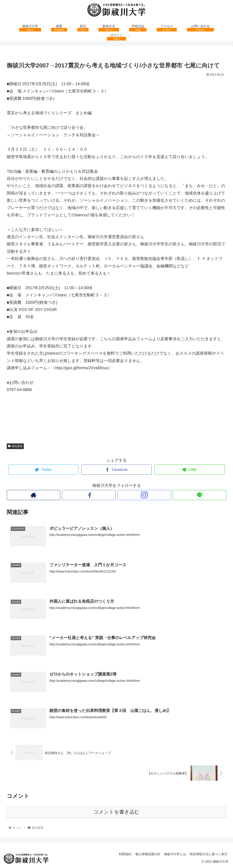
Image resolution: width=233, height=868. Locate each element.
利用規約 (122, 854)
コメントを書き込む (116, 812)
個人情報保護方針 (145, 854)
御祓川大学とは (173, 854)
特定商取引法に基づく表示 (208, 854)
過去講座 (15, 446)
